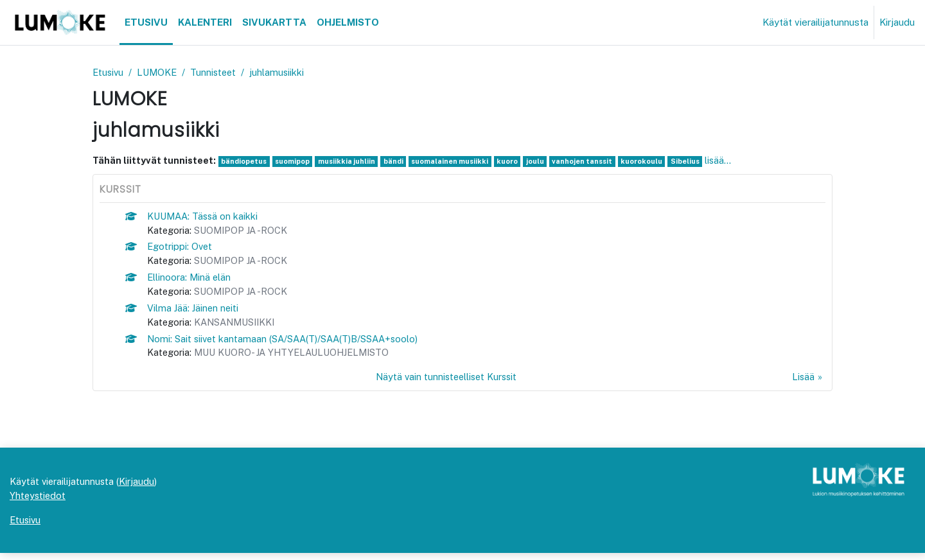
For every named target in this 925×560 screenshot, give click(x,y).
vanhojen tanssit (590, 162)
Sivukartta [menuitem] (274, 22)
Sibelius (694, 162)
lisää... (728, 161)
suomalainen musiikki (455, 162)
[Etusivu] (60, 22)
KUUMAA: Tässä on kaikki (205, 217)
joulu (542, 162)
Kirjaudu (897, 22)
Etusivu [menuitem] (146, 22)
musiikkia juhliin (350, 162)
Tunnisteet (218, 72)
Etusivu (109, 72)
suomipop (295, 162)
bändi (397, 162)
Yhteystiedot (39, 502)
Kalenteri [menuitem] (205, 22)
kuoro (514, 162)
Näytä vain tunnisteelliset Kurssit (446, 382)
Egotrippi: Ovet (181, 248)
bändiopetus (245, 162)
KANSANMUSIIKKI (238, 326)
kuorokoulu (650, 162)
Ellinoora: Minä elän (190, 280)
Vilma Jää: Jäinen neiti (195, 311)
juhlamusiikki (283, 72)
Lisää (803, 382)
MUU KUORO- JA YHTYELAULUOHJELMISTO (298, 357)
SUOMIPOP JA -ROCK (243, 232)
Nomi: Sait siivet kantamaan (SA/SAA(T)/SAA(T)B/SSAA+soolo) (287, 343)
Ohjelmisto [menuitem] (348, 22)
